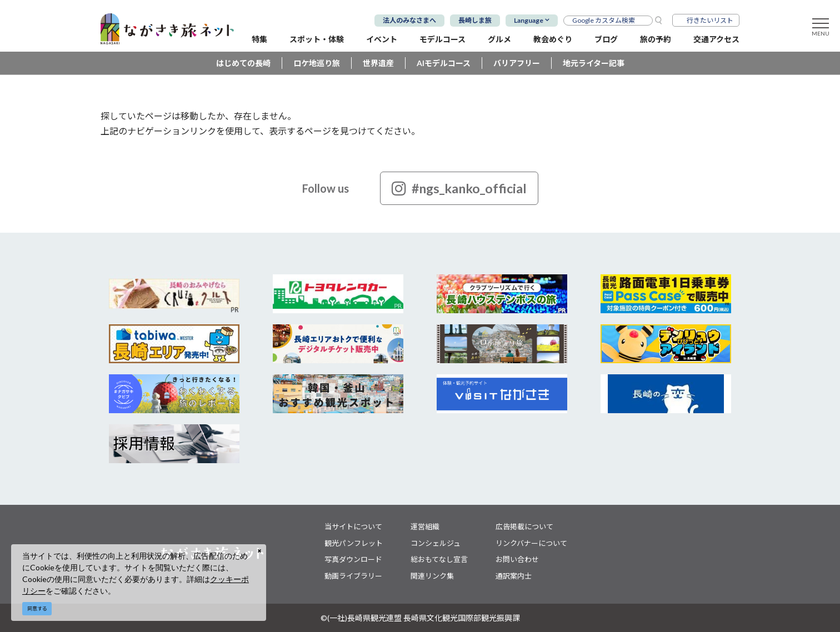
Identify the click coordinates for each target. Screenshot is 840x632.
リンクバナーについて (531, 543)
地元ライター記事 (594, 63)
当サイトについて (353, 526)
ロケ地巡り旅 (317, 63)
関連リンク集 (432, 576)
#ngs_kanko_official (459, 188)
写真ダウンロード (353, 559)
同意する (37, 608)
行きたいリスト (710, 20)
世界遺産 (378, 63)
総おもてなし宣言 (439, 559)
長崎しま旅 (475, 20)
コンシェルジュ (436, 543)
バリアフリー (517, 63)
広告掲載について (524, 526)
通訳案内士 (514, 576)
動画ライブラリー (353, 576)
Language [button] (529, 20)
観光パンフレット (354, 543)
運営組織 (425, 526)
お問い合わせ (517, 559)
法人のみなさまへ (409, 20)
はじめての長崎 (243, 63)
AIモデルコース (444, 63)
